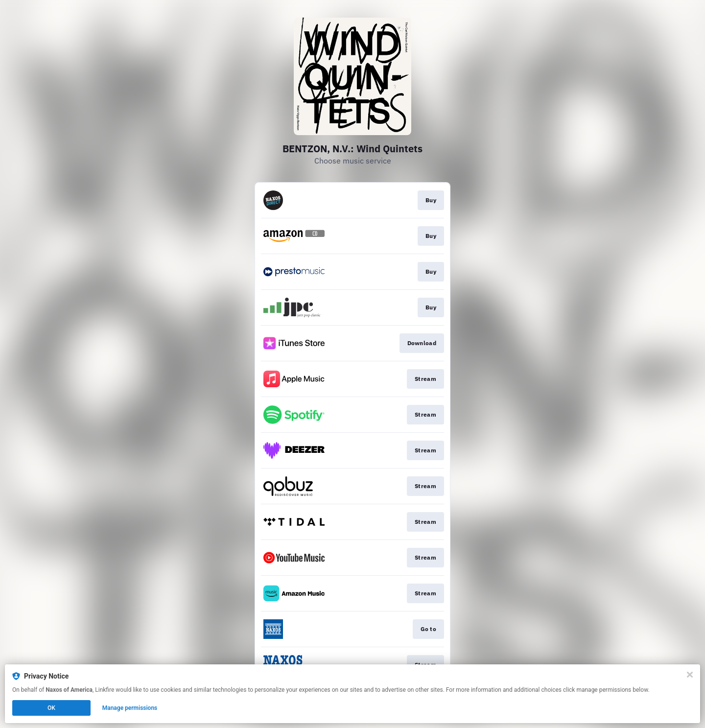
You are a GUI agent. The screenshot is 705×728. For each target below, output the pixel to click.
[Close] (690, 675)
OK (51, 708)
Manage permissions (130, 708)
